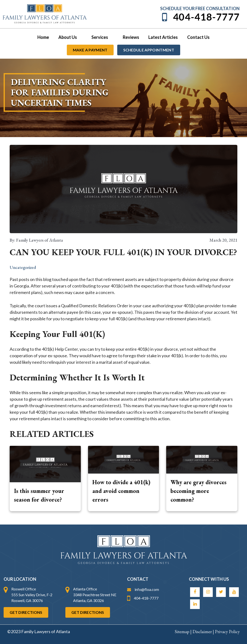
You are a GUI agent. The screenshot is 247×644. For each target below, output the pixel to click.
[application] (81, 37)
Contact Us (197, 37)
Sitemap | (184, 632)
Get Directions (26, 612)
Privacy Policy (227, 632)
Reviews (131, 37)
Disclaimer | (204, 632)
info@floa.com (143, 589)
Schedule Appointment (149, 50)
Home (45, 37)
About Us (71, 37)
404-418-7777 (200, 17)
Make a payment (90, 50)
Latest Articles (162, 37)
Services (103, 37)
